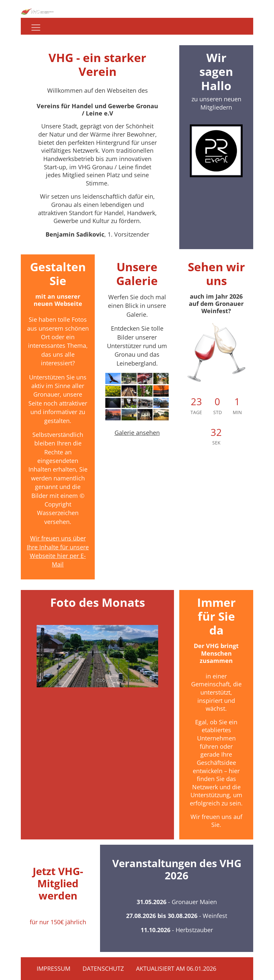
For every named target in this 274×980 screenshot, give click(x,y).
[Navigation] (36, 28)
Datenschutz (103, 968)
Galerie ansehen (137, 433)
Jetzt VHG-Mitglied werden (58, 883)
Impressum (53, 968)
